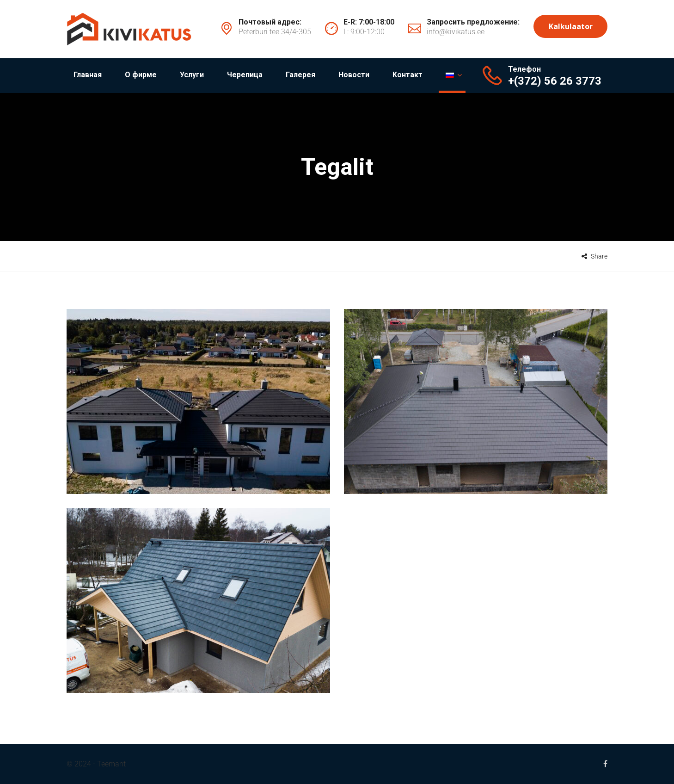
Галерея (300, 75)
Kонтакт (407, 75)
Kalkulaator (571, 26)
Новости (354, 75)
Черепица (245, 75)
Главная (88, 75)
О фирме (141, 75)
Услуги (192, 75)
